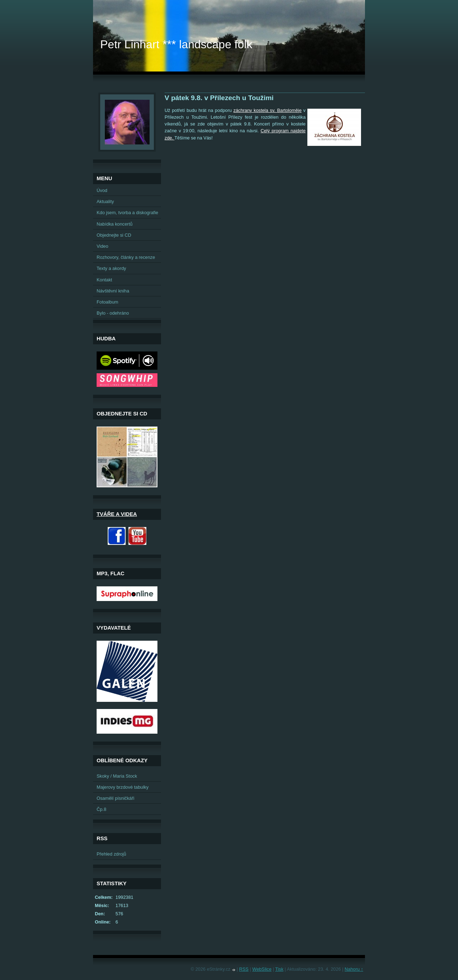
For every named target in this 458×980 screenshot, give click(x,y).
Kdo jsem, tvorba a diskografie (127, 213)
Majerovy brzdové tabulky (123, 787)
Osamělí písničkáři (115, 798)
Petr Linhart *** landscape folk (176, 44)
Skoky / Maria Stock (117, 776)
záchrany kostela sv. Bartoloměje (267, 110)
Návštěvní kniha (113, 291)
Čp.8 (101, 809)
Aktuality (105, 201)
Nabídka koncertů (114, 224)
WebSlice (262, 969)
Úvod (102, 190)
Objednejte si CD (114, 235)
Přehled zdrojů (111, 854)
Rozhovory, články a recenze (126, 257)
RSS (244, 969)
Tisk (279, 969)
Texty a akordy (111, 268)
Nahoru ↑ (354, 969)
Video (103, 246)
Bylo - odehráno (113, 313)
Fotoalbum (107, 302)
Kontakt (104, 280)
